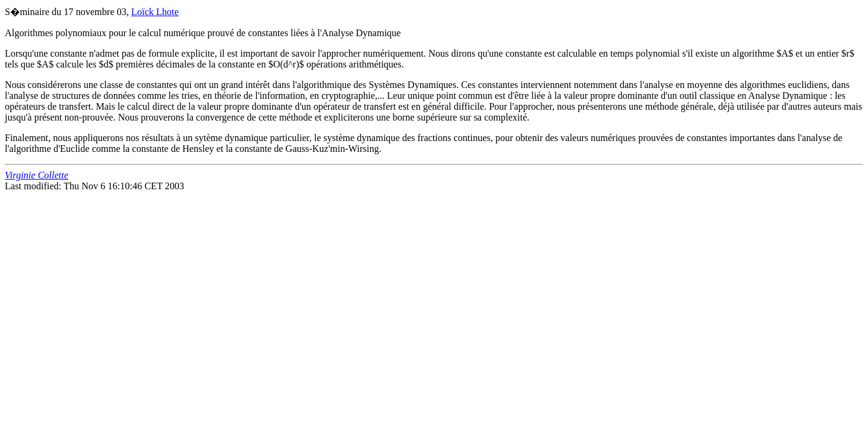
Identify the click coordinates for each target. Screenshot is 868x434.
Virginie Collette (36, 175)
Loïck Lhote (155, 12)
